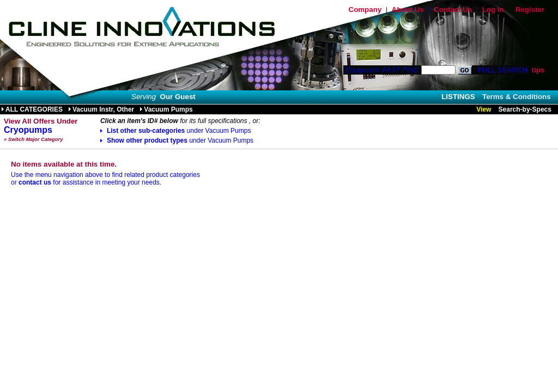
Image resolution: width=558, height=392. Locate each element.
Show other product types (177, 140)
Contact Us (453, 10)
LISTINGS (458, 97)
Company (365, 10)
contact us (35, 182)
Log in (493, 10)
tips (538, 70)
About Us (408, 10)
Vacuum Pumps (166, 109)
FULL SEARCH (502, 70)
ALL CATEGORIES (32, 109)
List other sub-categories (176, 131)
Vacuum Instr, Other (101, 109)
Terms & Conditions (517, 97)
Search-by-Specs (525, 109)
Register (530, 10)
